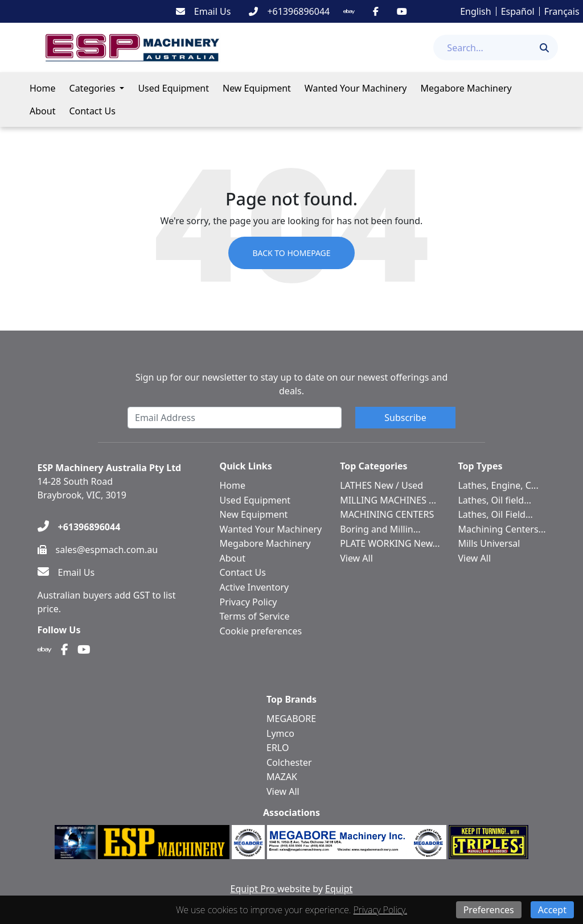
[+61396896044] (289, 11)
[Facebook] (376, 11)
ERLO (278, 748)
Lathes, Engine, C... (498, 485)
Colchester (289, 762)
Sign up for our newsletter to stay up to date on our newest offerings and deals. (292, 384)
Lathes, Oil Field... (495, 514)
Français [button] (562, 11)
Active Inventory (254, 587)
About (42, 111)
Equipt (339, 889)
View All (356, 558)
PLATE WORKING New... (390, 543)
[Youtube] (402, 11)
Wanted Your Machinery (356, 88)
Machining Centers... (502, 529)
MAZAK (282, 777)
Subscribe (405, 418)
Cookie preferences (261, 631)
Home (43, 88)
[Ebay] (349, 11)
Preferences (489, 910)
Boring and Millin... (380, 529)
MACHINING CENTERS (387, 514)
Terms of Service (255, 616)
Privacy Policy (249, 602)
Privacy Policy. (380, 910)
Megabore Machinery (466, 88)
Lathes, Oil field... (494, 500)
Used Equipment (173, 88)
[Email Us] (204, 11)
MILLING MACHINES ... (388, 500)
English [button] (475, 11)
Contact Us (92, 111)
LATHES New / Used (381, 485)
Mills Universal (489, 543)
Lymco (280, 733)
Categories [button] (93, 88)
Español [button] (518, 11)
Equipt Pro (254, 889)
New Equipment (257, 88)
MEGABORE (291, 719)
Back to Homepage (291, 253)
